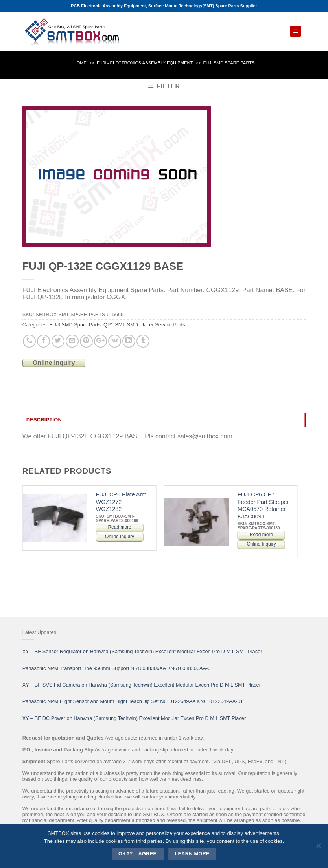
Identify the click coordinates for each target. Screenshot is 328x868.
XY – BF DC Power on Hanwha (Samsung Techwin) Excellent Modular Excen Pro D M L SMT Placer (134, 718)
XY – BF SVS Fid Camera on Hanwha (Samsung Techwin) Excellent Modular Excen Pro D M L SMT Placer (142, 685)
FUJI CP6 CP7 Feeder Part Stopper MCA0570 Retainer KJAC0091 (263, 505)
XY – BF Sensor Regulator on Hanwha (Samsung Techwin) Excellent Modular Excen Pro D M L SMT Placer (142, 651)
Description (44, 420)
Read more (119, 527)
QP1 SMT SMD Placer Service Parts (144, 325)
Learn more (192, 854)
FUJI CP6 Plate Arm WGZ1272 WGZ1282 (121, 502)
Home (80, 63)
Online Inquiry (54, 363)
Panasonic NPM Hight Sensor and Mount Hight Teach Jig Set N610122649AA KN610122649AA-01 (133, 701)
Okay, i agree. (138, 854)
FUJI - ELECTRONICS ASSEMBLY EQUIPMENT (145, 63)
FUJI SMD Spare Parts (229, 63)
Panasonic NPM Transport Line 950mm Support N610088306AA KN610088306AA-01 (118, 668)
